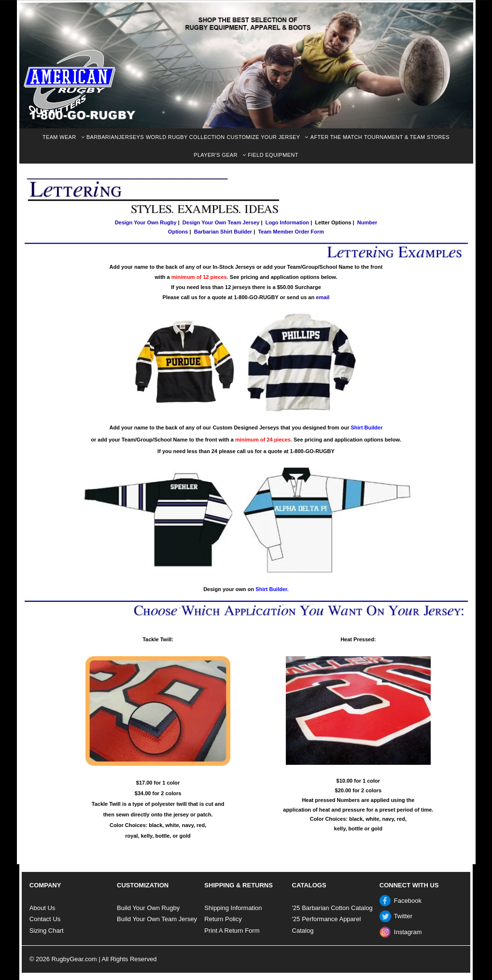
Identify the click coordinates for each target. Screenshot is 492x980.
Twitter (403, 916)
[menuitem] (63, 137)
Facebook (408, 901)
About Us (42, 908)
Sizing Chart (47, 931)
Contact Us (45, 919)
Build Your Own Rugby (148, 908)
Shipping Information (233, 908)
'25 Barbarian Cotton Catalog (332, 908)
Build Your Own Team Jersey (157, 919)
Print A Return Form (232, 931)
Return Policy (223, 919)
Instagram (408, 932)
